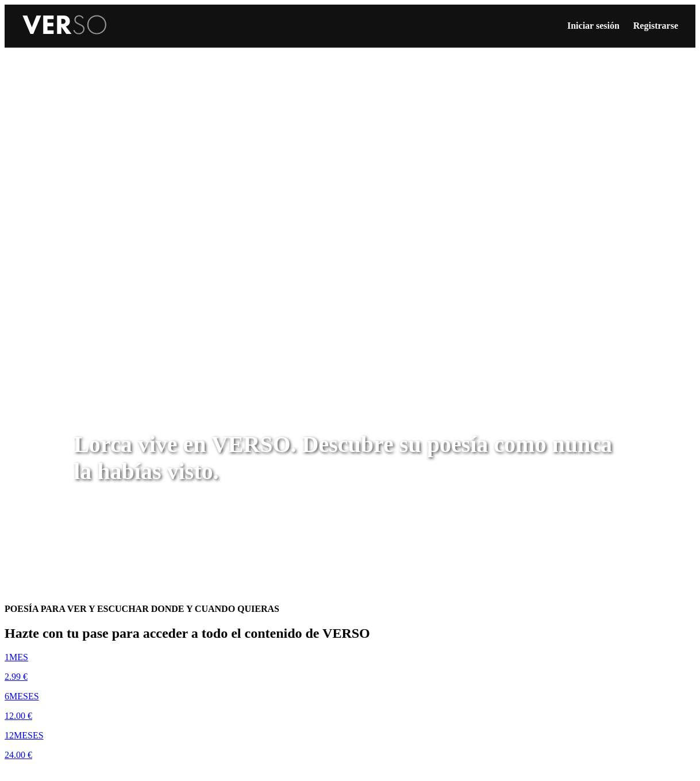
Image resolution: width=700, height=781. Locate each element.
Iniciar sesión (593, 26)
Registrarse (656, 26)
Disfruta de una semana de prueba (84, 774)
